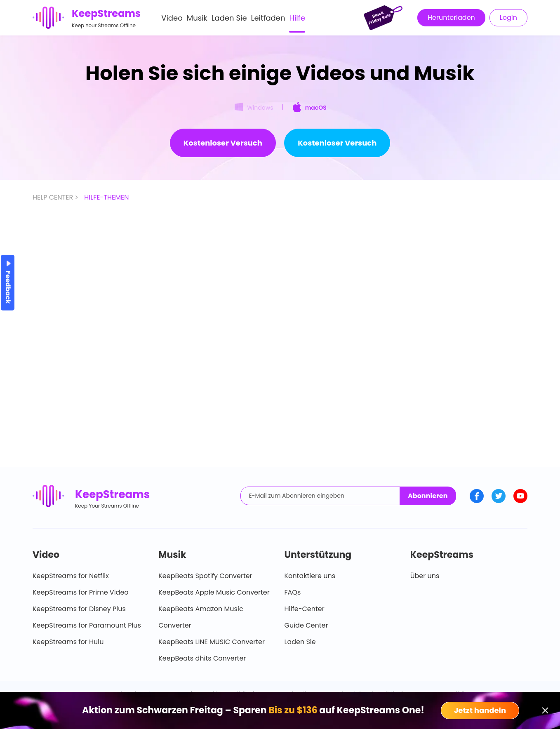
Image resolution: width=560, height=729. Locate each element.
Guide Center (306, 625)
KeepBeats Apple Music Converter (214, 592)
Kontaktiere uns (310, 576)
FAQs (293, 592)
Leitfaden (268, 18)
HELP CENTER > (56, 197)
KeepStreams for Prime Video (81, 592)
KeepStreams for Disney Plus (79, 609)
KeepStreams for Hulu (68, 642)
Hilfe (297, 18)
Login (508, 18)
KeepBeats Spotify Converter (205, 576)
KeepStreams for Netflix (71, 576)
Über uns (425, 576)
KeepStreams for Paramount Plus (87, 625)
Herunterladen (451, 18)
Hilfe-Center (305, 609)
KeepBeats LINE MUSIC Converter (212, 642)
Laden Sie (229, 18)
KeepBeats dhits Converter (202, 658)
